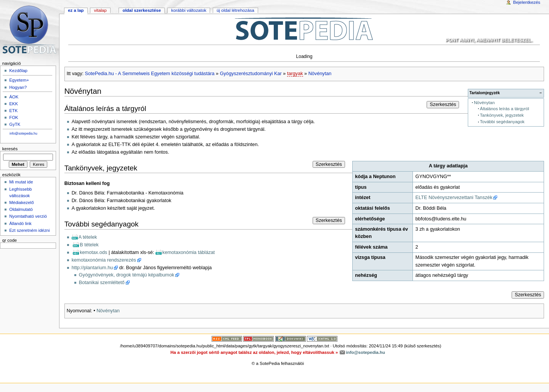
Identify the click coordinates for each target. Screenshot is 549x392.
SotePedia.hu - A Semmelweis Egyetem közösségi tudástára (150, 74)
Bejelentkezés (527, 2)
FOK (14, 117)
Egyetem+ (19, 80)
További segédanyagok (502, 122)
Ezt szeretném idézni (29, 230)
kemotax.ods (93, 252)
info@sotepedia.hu (23, 133)
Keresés (10, 149)
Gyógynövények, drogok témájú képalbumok (127, 275)
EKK (14, 104)
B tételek (89, 245)
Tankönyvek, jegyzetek (502, 115)
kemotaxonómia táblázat (189, 252)
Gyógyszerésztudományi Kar (251, 74)
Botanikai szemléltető (102, 283)
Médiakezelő (21, 202)
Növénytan (320, 74)
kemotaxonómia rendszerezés (104, 260)
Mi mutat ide (21, 182)
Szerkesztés (443, 104)
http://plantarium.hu (92, 268)
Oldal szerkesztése (142, 10)
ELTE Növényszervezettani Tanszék (454, 198)
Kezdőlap (18, 71)
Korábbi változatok (189, 10)
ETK (13, 111)
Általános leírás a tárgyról (505, 109)
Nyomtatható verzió (28, 216)
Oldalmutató (21, 209)
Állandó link (20, 223)
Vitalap (100, 10)
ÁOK (14, 97)
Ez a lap (76, 10)
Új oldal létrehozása (235, 10)
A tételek (88, 237)
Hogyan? (18, 87)
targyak (295, 74)
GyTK (15, 124)
